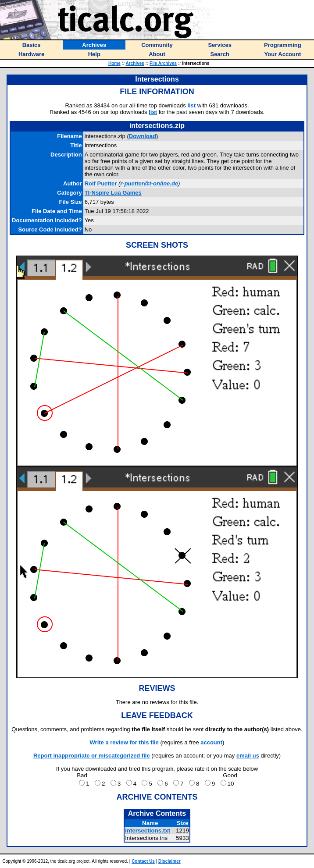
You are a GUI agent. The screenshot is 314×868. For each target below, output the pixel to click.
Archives (135, 63)
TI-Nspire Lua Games (113, 193)
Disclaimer (169, 861)
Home (114, 63)
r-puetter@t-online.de (149, 183)
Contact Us (143, 861)
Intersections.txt (148, 831)
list (191, 105)
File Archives (163, 63)
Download (143, 136)
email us (248, 756)
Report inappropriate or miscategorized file (92, 756)
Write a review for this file (124, 742)
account (211, 742)
